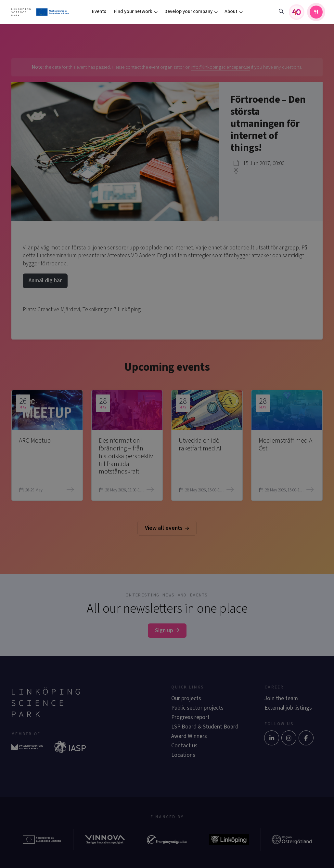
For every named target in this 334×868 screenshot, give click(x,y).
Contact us (184, 746)
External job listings (288, 708)
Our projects (186, 698)
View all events (167, 528)
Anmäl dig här (45, 280)
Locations (183, 755)
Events (99, 12)
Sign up (167, 630)
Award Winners (189, 736)
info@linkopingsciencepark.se (220, 67)
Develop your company (188, 12)
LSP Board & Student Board (205, 727)
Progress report (190, 717)
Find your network (133, 12)
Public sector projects (197, 708)
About (231, 12)
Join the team (281, 698)
